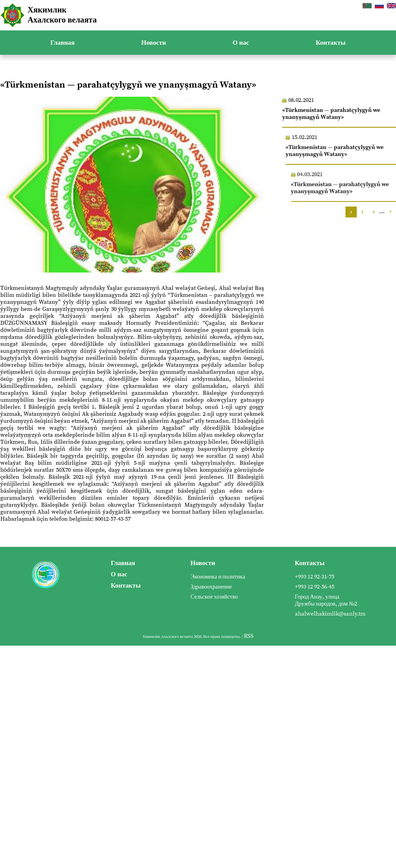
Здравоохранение (211, 587)
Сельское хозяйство (214, 597)
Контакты (331, 43)
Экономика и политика (218, 577)
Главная (63, 43)
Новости (154, 43)
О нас (241, 43)
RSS (249, 636)
